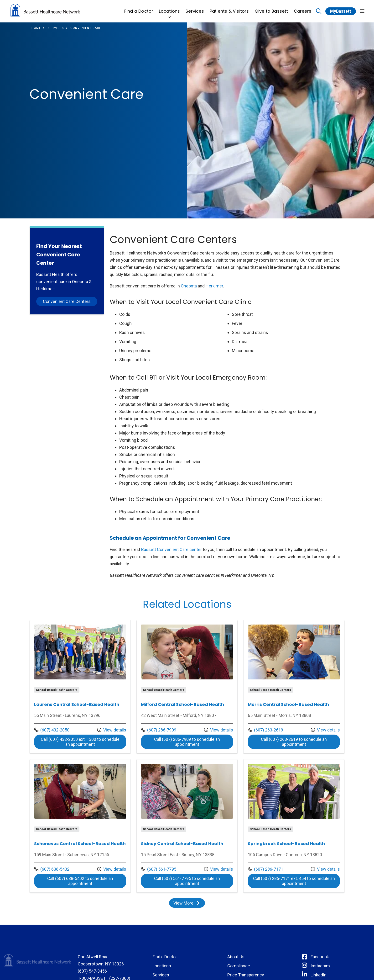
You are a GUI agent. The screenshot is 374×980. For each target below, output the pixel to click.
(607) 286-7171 (265, 869)
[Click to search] (319, 11)
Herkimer (214, 286)
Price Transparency (246, 975)
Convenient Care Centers (67, 301)
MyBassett (341, 11)
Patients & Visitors (229, 8)
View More (187, 903)
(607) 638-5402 (52, 869)
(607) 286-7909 (159, 730)
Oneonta (189, 286)
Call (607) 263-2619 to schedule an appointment (294, 742)
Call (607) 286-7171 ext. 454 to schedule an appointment (294, 881)
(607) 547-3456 (92, 971)
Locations (169, 8)
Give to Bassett (271, 8)
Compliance (239, 966)
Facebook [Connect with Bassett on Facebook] (320, 957)
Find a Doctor (139, 8)
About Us (236, 957)
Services (195, 8)
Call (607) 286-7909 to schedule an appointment (187, 742)
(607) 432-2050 (52, 730)
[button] (362, 11)
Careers (303, 8)
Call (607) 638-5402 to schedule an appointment (80, 881)
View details (112, 730)
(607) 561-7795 (159, 869)
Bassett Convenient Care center (171, 549)
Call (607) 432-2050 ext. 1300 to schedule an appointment (80, 742)
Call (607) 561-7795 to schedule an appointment (187, 881)
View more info (80, 687)
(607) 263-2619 (265, 730)
